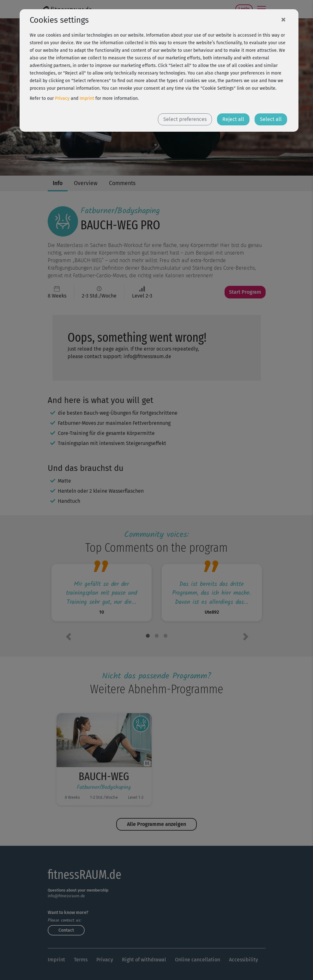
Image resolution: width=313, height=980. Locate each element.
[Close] (283, 19)
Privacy (62, 98)
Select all (271, 119)
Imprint (87, 98)
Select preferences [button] (185, 119)
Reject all (233, 119)
